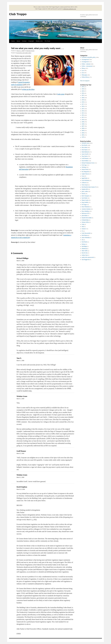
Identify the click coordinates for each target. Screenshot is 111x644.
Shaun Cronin (85, 200)
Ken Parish (84, 145)
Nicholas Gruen (30, 51)
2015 (83, 109)
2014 (83, 111)
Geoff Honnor (85, 158)
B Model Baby (85, 220)
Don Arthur (84, 147)
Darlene (84, 244)
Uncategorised (85, 62)
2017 (83, 104)
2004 (83, 133)
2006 (83, 128)
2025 (83, 87)
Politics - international (87, 66)
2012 (83, 115)
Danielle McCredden (87, 218)
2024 (83, 89)
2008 (83, 124)
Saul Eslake (85, 198)
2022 (83, 93)
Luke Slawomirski (86, 233)
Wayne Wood (85, 169)
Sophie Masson (85, 174)
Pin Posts (47, 41)
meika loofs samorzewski (88, 257)
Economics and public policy (24, 53)
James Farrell (85, 154)
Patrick (83, 194)
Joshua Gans (85, 255)
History (84, 68)
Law (83, 70)
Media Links (39, 41)
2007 (83, 126)
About (18, 41)
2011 (83, 117)
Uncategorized (85, 60)
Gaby (83, 224)
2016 (83, 106)
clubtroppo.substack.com (70, 9)
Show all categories (85, 81)
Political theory (85, 77)
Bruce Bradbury (86, 211)
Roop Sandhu (85, 202)
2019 (83, 100)
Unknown (84, 183)
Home (13, 41)
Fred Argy (84, 165)
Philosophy (84, 75)
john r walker (85, 191)
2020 (83, 98)
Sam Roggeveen (86, 260)
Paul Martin (85, 242)
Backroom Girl (85, 213)
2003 (83, 135)
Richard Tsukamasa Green (88, 163)
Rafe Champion (86, 196)
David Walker (85, 161)
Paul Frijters (85, 150)
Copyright (31, 41)
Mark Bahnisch (85, 152)
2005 (83, 131)
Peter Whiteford (86, 207)
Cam (83, 176)
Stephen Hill (85, 189)
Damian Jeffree (85, 222)
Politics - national (86, 64)
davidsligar (84, 246)
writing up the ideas (28, 89)
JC (82, 231)
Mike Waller (85, 251)
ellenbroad (84, 249)
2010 (83, 120)
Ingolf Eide (84, 178)
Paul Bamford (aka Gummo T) (89, 187)
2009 (83, 122)
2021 (83, 95)
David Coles (85, 253)
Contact (24, 41)
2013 (83, 113)
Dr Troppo (84, 205)
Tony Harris (85, 156)
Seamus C (84, 229)
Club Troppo (18, 14)
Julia (83, 227)
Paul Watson (85, 235)
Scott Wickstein (86, 180)
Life (83, 73)
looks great (61, 94)
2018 (83, 102)
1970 (83, 137)
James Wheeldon (86, 238)
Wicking (84, 167)
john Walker (85, 216)
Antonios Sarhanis (86, 209)
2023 (83, 91)
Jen (83, 240)
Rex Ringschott (85, 172)
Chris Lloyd (85, 185)
